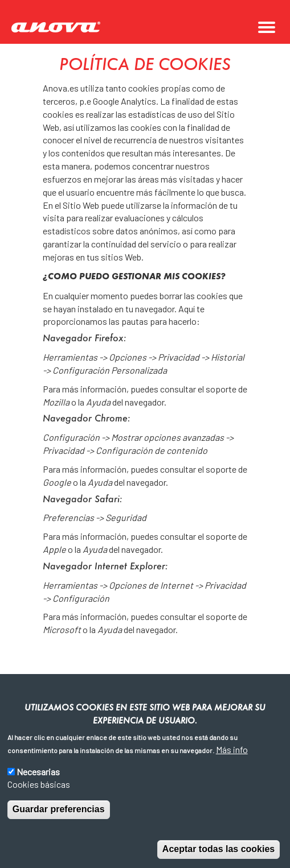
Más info (232, 749)
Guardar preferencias (59, 809)
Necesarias (38, 772)
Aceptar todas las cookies (218, 849)
